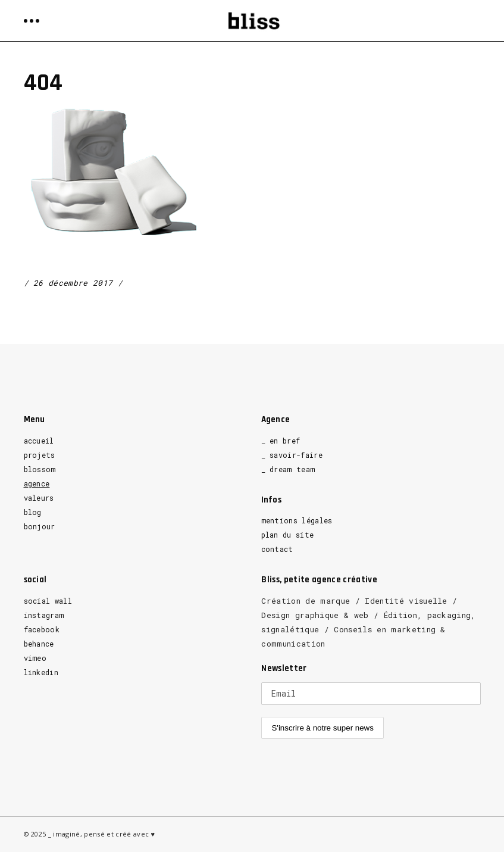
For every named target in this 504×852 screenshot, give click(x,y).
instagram (44, 615)
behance (39, 644)
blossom (40, 469)
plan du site (288, 535)
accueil (39, 441)
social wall (48, 601)
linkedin (41, 672)
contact (277, 549)
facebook (42, 629)
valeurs (39, 498)
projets (40, 455)
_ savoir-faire (292, 455)
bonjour (40, 526)
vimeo (35, 658)
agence (37, 483)
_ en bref (281, 441)
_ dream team (288, 469)
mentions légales (297, 520)
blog (33, 512)
